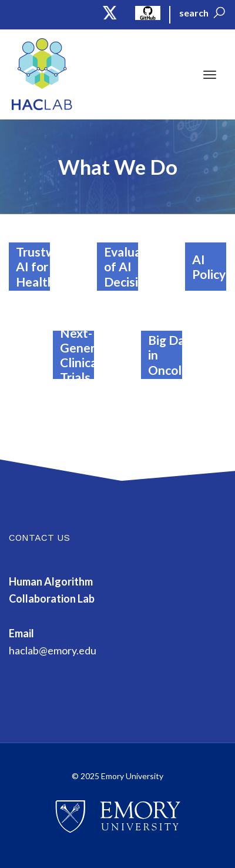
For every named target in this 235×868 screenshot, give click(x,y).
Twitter (110, 13)
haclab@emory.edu (53, 650)
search (194, 13)
